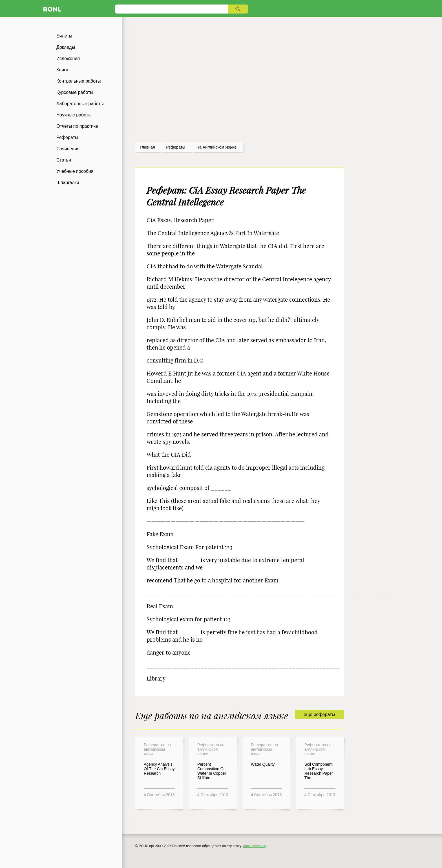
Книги (62, 70)
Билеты (64, 36)
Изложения (68, 58)
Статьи (64, 160)
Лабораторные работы (80, 104)
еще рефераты (319, 715)
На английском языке (217, 147)
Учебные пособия (75, 171)
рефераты (176, 147)
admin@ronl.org (255, 846)
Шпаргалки (68, 183)
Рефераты (67, 137)
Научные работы (74, 115)
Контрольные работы (79, 81)
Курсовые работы (75, 92)
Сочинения (68, 149)
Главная (147, 147)
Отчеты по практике (77, 126)
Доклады (66, 47)
